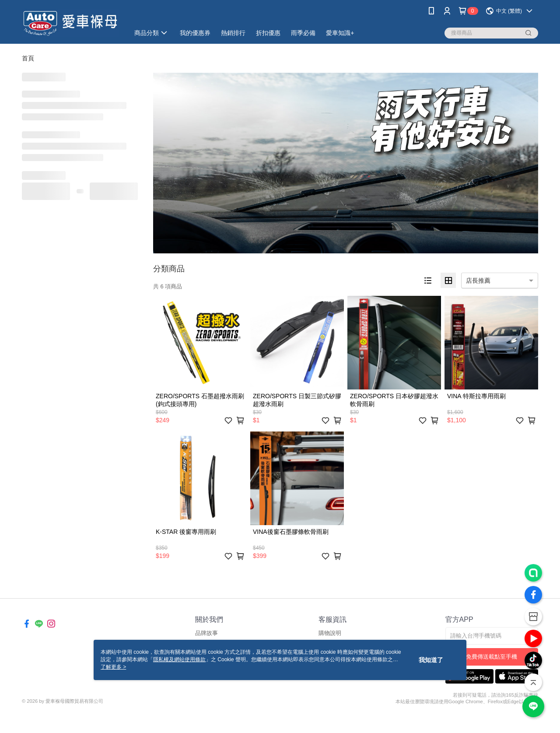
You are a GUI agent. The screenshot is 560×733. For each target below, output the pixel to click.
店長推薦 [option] (478, 281)
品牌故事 (206, 633)
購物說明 (330, 633)
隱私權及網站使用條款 (179, 659)
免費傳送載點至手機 (492, 657)
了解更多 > (113, 667)
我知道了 (431, 660)
